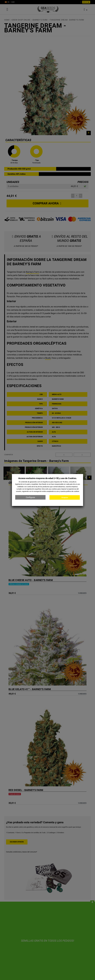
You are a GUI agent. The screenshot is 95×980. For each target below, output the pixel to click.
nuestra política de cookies (70, 491)
